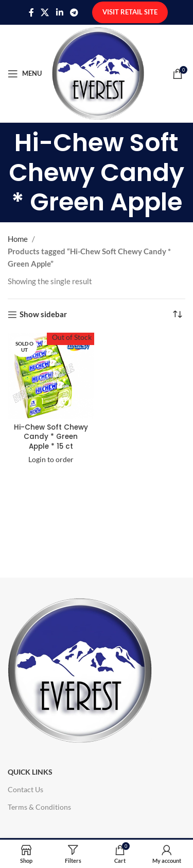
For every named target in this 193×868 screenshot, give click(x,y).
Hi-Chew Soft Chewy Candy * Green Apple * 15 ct (51, 437)
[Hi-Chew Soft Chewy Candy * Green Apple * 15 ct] (51, 376)
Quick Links (30, 772)
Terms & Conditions (39, 807)
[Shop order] (178, 315)
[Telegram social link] (74, 12)
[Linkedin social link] (59, 12)
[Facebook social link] (31, 12)
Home (18, 239)
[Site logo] (98, 72)
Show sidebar (43, 315)
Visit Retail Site (130, 12)
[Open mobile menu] (25, 74)
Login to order (51, 460)
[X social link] (45, 12)
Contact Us (25, 789)
